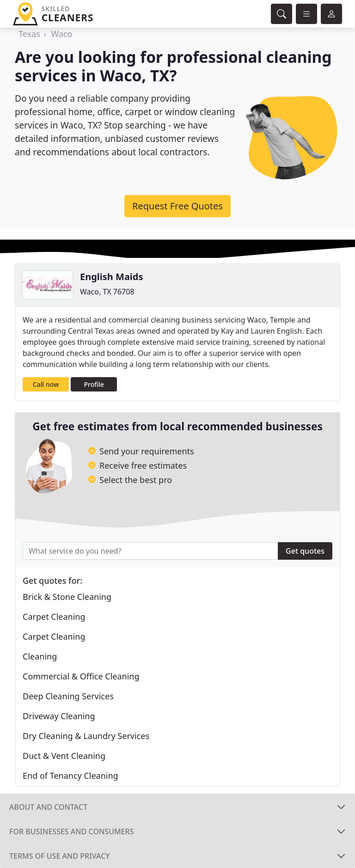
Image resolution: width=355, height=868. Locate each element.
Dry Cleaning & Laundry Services (86, 736)
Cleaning (40, 656)
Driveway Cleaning (59, 716)
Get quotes (305, 551)
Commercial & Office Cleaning (81, 676)
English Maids (112, 277)
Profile (94, 384)
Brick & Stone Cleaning (67, 597)
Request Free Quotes (177, 206)
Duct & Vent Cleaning (64, 756)
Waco (61, 34)
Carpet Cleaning (54, 617)
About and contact (48, 807)
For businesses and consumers (71, 831)
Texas (29, 34)
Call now (46, 384)
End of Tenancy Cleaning (70, 776)
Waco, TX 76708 (107, 292)
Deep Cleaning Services (68, 696)
